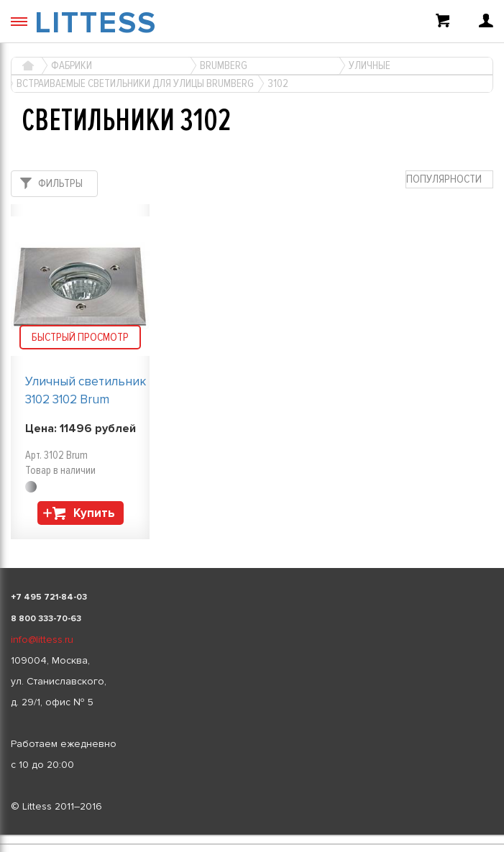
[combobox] (449, 179)
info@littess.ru (42, 640)
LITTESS (96, 23)
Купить (94, 513)
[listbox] (252, 835)
